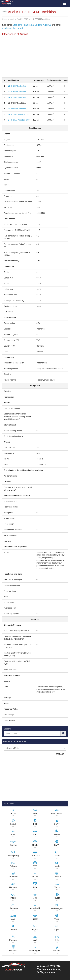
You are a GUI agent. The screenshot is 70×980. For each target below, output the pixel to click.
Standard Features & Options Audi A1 (32, 25)
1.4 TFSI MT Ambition (17, 109)
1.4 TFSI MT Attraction (17, 92)
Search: (7, 729)
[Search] (63, 733)
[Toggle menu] (65, 4)
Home (5, 19)
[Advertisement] (35, 57)
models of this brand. (13, 28)
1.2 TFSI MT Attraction (17, 86)
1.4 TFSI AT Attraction (17, 97)
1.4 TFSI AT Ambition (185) (19, 120)
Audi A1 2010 (22, 19)
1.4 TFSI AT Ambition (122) (19, 114)
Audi (12, 19)
